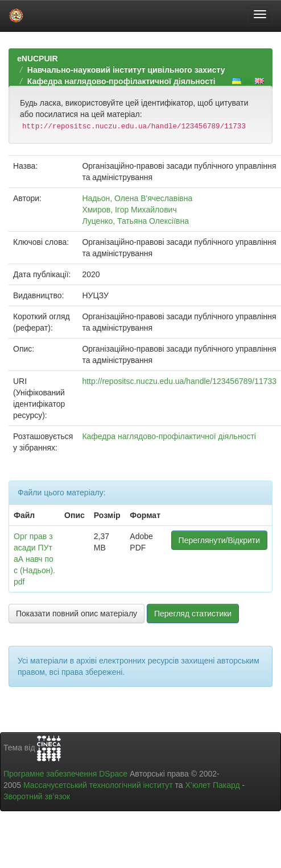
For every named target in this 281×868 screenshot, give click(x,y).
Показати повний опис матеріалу (77, 614)
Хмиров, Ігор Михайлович (129, 210)
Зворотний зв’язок (37, 796)
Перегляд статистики (193, 614)
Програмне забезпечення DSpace (65, 774)
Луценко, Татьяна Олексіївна (135, 221)
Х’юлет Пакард (213, 785)
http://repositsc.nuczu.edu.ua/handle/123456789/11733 (179, 381)
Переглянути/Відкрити (219, 540)
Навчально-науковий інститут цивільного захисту (126, 70)
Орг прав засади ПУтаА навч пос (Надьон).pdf (34, 559)
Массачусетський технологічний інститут (98, 785)
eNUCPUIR (38, 59)
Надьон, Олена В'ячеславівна (137, 198)
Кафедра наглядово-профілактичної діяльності (121, 81)
